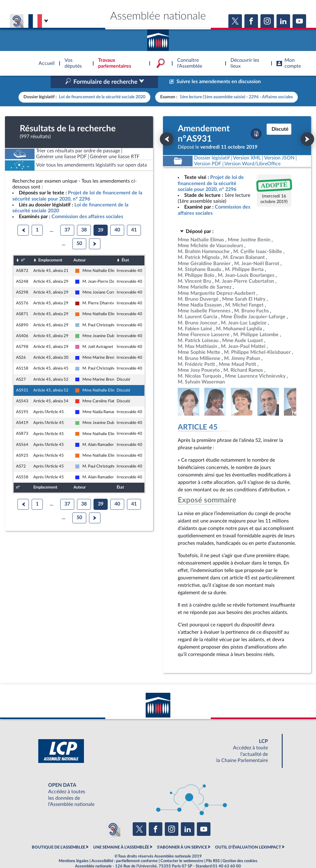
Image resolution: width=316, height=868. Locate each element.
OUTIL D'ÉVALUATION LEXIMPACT (248, 834)
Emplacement (50, 247)
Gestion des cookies (240, 848)
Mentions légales (74, 848)
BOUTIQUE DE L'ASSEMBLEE (58, 834)
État (125, 247)
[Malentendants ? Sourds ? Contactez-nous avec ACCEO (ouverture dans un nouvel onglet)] (113, 816)
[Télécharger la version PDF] (256, 121)
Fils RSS (213, 848)
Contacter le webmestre (182, 848)
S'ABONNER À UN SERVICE (182, 834)
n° (23, 247)
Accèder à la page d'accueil (158, 38)
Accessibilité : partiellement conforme (125, 848)
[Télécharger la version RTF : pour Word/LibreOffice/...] (253, 151)
